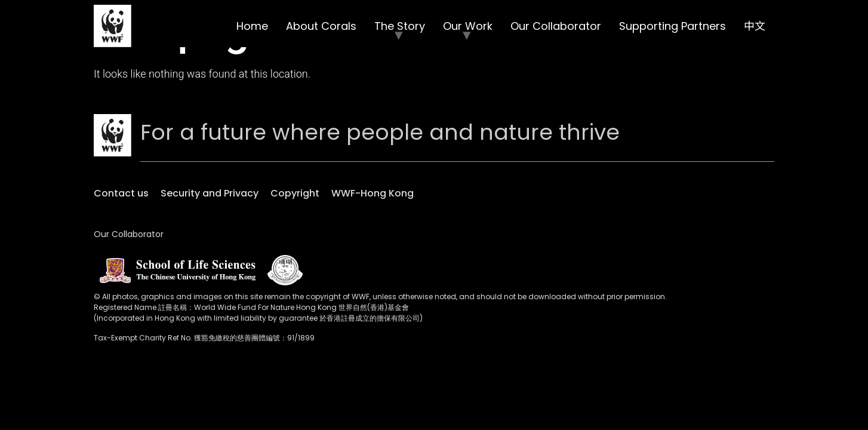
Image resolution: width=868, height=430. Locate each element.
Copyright (295, 193)
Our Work (468, 26)
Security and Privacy (210, 193)
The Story (400, 26)
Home (252, 26)
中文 (755, 26)
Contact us (121, 193)
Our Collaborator (556, 26)
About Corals (321, 26)
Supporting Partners (672, 26)
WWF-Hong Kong (373, 193)
